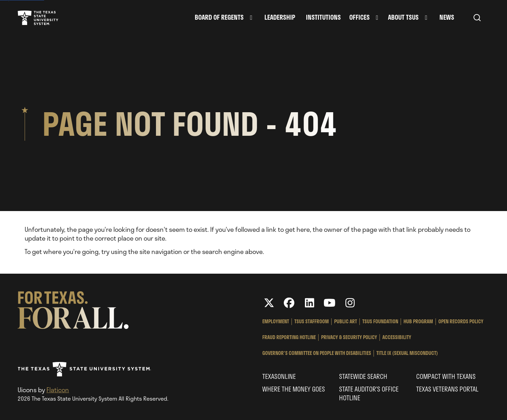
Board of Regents (219, 17)
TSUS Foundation (380, 321)
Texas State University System (38, 18)
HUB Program (418, 321)
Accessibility (397, 337)
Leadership (280, 17)
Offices (359, 17)
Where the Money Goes (294, 389)
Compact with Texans (446, 376)
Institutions (323, 17)
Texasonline (279, 376)
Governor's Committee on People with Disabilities (317, 353)
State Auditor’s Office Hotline (369, 393)
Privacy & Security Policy (349, 337)
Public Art (346, 321)
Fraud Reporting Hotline (289, 337)
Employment (276, 321)
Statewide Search (363, 376)
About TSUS (403, 17)
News (447, 17)
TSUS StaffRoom (312, 321)
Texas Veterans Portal (447, 389)
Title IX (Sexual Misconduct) (407, 353)
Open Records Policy (461, 321)
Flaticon (58, 390)
